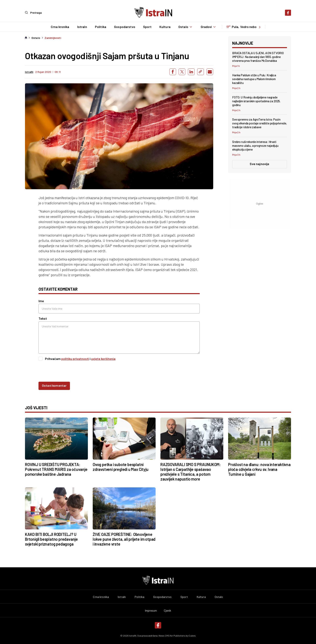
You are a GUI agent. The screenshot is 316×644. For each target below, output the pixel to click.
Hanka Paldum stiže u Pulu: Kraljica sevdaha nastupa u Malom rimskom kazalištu (254, 79)
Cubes (192, 635)
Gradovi (209, 27)
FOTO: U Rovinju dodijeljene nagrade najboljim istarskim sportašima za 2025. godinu (256, 101)
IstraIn (82, 27)
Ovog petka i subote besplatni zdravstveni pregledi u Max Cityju (121, 467)
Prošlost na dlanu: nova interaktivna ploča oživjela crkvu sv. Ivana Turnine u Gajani (259, 469)
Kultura (165, 27)
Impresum (151, 610)
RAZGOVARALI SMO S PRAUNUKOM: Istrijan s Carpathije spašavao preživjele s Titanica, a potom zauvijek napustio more (191, 471)
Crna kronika (60, 27)
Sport (147, 27)
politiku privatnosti (75, 358)
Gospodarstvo (124, 27)
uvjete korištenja (103, 358)
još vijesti (36, 407)
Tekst (43, 318)
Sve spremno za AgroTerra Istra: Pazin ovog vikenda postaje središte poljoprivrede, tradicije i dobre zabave (259, 123)
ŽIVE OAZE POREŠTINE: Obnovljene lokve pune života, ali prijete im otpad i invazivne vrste (124, 539)
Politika (100, 27)
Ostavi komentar (54, 385)
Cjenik (168, 610)
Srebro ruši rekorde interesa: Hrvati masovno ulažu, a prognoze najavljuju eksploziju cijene (255, 145)
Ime (41, 301)
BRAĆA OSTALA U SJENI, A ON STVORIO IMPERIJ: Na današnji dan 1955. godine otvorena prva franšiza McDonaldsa (258, 57)
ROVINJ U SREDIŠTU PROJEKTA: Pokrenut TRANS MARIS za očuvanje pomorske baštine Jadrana (56, 469)
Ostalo (186, 27)
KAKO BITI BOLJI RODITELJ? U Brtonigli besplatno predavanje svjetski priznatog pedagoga (51, 539)
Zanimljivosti (53, 38)
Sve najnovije (259, 164)
